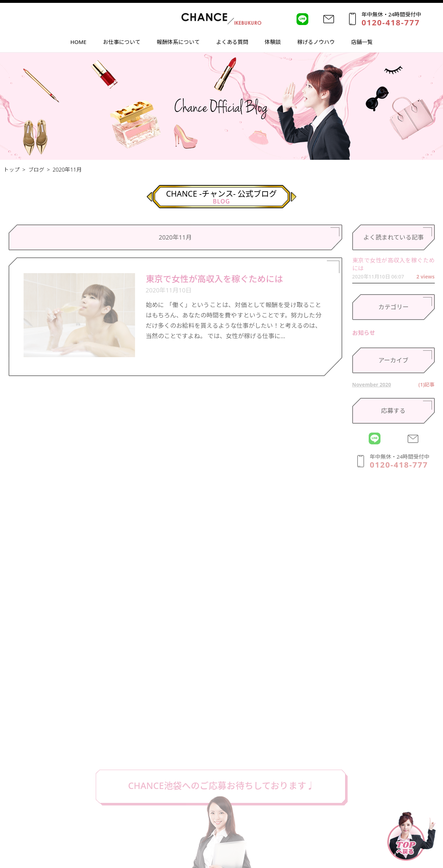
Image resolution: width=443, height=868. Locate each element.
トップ (12, 169)
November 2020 (372, 385)
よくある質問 (232, 42)
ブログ (36, 169)
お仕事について (122, 42)
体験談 (273, 42)
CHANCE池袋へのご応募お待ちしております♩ (221, 785)
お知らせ (364, 333)
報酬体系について (178, 42)
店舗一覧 (362, 42)
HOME (78, 42)
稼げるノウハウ (316, 42)
